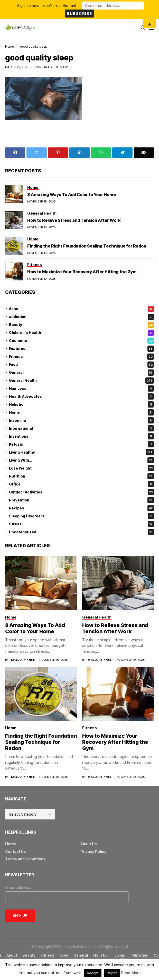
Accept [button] (93, 973)
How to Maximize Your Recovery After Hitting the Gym (82, 272)
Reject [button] (112, 973)
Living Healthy (81, 452)
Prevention (81, 500)
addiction (81, 317)
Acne (81, 309)
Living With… (81, 460)
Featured (81, 349)
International (81, 428)
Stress (81, 524)
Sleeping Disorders (81, 516)
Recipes (81, 508)
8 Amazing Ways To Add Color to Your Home (72, 195)
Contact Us (16, 851)
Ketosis (81, 444)
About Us (89, 844)
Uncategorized (81, 532)
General (81, 373)
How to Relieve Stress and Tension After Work (74, 220)
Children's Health (81, 333)
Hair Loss (81, 389)
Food (81, 365)
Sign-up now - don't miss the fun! (47, 6)
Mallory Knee (23, 660)
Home (10, 46)
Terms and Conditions (25, 859)
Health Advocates (81, 396)
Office (81, 484)
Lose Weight (81, 468)
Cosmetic (81, 341)
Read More (131, 973)
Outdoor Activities (81, 492)
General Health (81, 381)
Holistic (81, 404)
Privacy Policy (93, 851)
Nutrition (81, 476)
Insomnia (81, 420)
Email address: (18, 888)
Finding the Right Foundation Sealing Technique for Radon (87, 246)
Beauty (81, 325)
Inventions (81, 436)
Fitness (81, 357)
